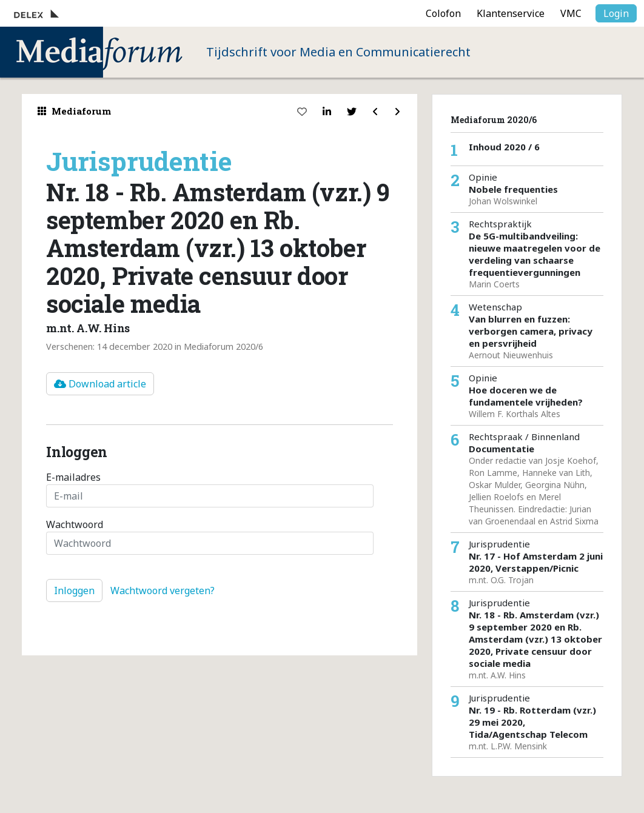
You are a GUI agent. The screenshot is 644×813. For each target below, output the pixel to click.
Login (616, 13)
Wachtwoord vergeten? (163, 591)
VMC (571, 13)
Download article (100, 384)
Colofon (443, 13)
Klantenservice (511, 13)
